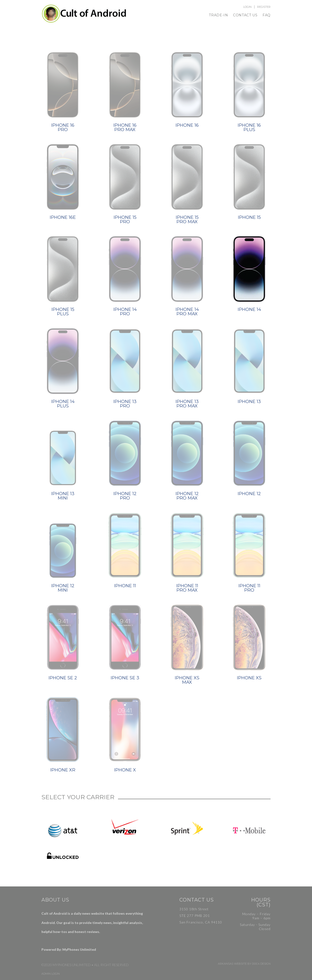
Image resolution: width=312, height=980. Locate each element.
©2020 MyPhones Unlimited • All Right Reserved (85, 965)
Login (247, 7)
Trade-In (219, 15)
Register (264, 7)
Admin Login (51, 974)
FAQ (267, 15)
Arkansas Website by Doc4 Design (244, 964)
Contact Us (245, 15)
